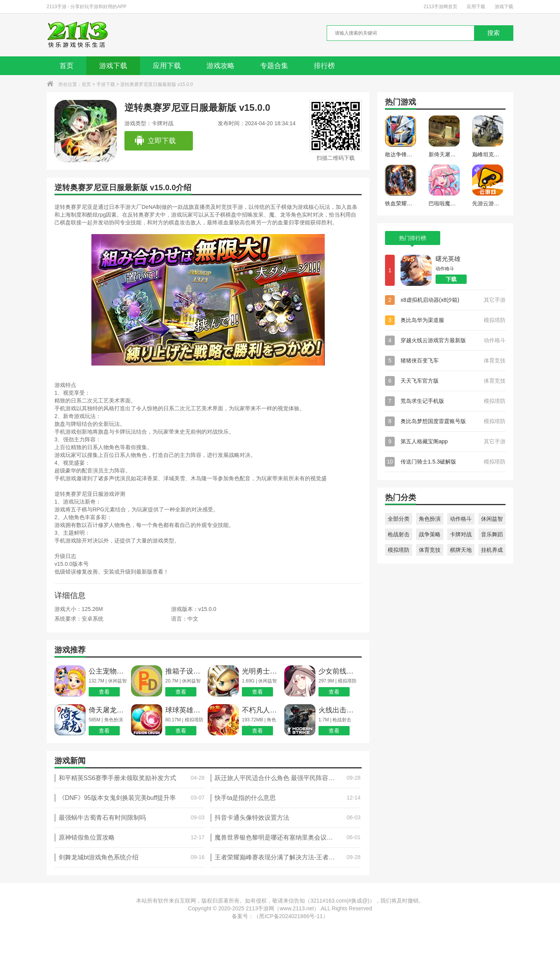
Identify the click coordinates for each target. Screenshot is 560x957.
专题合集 (274, 66)
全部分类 (399, 519)
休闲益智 (492, 519)
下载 (451, 279)
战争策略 (430, 534)
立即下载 (155, 141)
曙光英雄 (448, 259)
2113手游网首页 (440, 7)
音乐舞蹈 (492, 534)
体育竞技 (430, 550)
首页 (66, 66)
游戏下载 (504, 7)
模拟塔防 (399, 550)
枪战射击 (399, 534)
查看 (104, 692)
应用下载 (476, 7)
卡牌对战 (461, 534)
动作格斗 (461, 519)
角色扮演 (430, 519)
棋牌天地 (461, 550)
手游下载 (106, 84)
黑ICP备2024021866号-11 (291, 916)
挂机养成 (492, 550)
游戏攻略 (220, 66)
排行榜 (324, 66)
